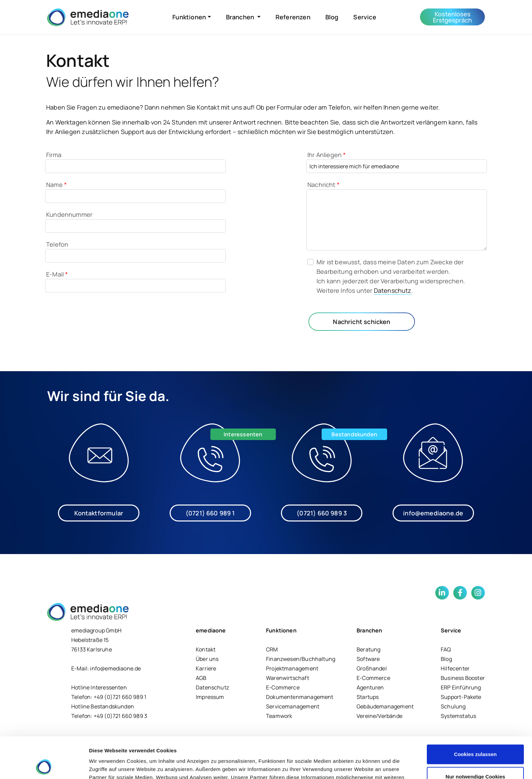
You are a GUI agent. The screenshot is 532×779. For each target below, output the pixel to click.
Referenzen (293, 17)
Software (368, 659)
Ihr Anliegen (327, 155)
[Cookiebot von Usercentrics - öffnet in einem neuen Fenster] (44, 766)
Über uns (207, 659)
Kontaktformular (99, 513)
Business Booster (463, 678)
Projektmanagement (292, 668)
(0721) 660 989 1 (210, 513)
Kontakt (206, 649)
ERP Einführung (461, 687)
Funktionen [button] (189, 17)
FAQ (446, 649)
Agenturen (370, 687)
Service (365, 17)
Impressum (210, 697)
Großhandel (372, 668)
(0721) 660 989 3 (322, 513)
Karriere (206, 668)
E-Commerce (283, 687)
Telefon (57, 244)
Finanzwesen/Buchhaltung (301, 659)
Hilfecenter (455, 668)
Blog (332, 17)
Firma (54, 155)
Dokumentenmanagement (300, 697)
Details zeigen (106, 766)
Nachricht (324, 185)
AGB (201, 678)
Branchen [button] (241, 17)
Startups (368, 697)
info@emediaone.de (433, 513)
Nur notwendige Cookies (475, 738)
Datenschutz (393, 290)
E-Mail (57, 274)
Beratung (368, 649)
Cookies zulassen (475, 716)
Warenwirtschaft (288, 678)
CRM (272, 649)
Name (56, 185)
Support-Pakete (461, 697)
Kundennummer (69, 214)
